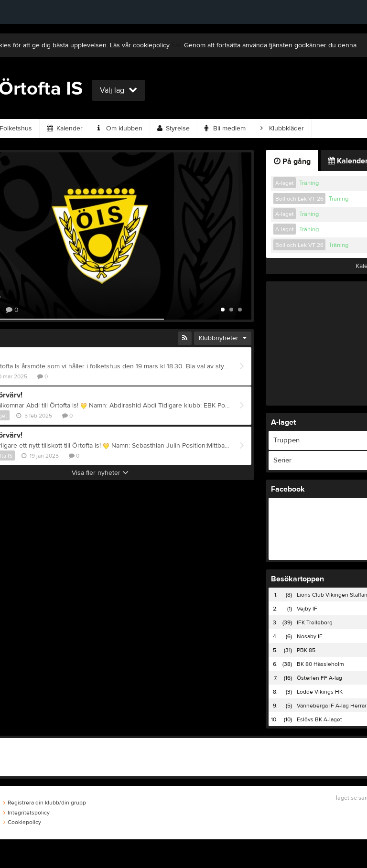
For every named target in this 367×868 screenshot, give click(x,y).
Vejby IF (307, 609)
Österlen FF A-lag (319, 678)
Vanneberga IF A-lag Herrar (332, 706)
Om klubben (120, 129)
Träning (309, 183)
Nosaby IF (310, 636)
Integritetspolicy (27, 813)
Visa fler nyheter (100, 473)
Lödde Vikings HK (320, 692)
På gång (292, 161)
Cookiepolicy (22, 822)
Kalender (65, 129)
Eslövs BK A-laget (319, 719)
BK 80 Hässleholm (320, 664)
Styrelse (173, 129)
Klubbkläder (282, 129)
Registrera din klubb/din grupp (45, 803)
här (176, 45)
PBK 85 (306, 650)
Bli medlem (225, 129)
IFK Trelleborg (315, 622)
